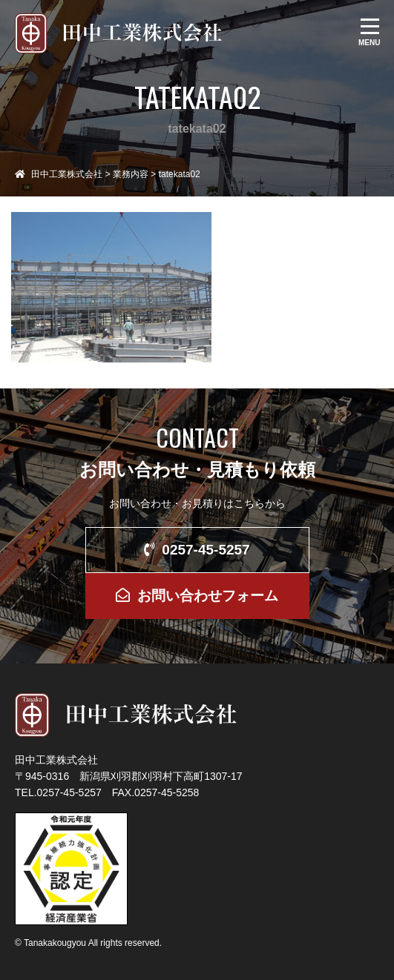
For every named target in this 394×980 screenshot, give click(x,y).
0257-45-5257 (197, 550)
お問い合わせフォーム (197, 596)
